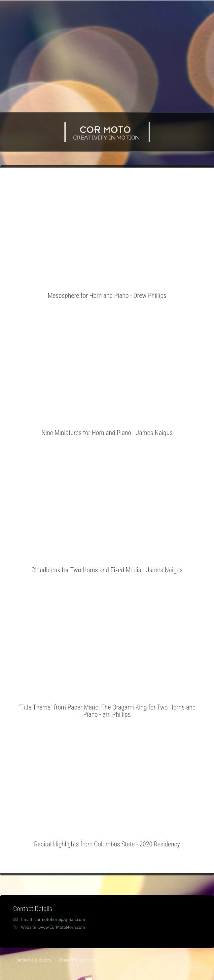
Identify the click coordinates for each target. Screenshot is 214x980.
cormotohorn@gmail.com (60, 919)
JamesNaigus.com (34, 960)
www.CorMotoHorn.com (62, 927)
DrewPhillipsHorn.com (81, 960)
